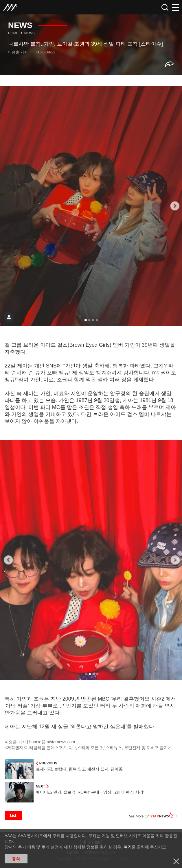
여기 (128, 847)
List (13, 815)
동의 (16, 859)
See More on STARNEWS (153, 815)
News (30, 33)
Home (13, 33)
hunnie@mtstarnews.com (52, 742)
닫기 (176, 861)
